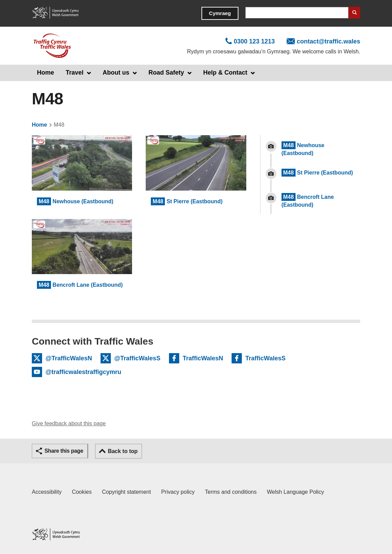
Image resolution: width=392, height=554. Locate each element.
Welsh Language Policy (295, 492)
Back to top (123, 451)
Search (354, 13)
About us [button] (116, 73)
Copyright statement (126, 492)
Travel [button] (75, 73)
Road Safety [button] (166, 73)
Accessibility (47, 492)
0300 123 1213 (254, 41)
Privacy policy (178, 492)
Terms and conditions (231, 492)
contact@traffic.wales (328, 41)
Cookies (82, 492)
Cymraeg (220, 13)
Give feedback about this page (69, 423)
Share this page (64, 451)
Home (45, 73)
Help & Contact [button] (225, 73)
